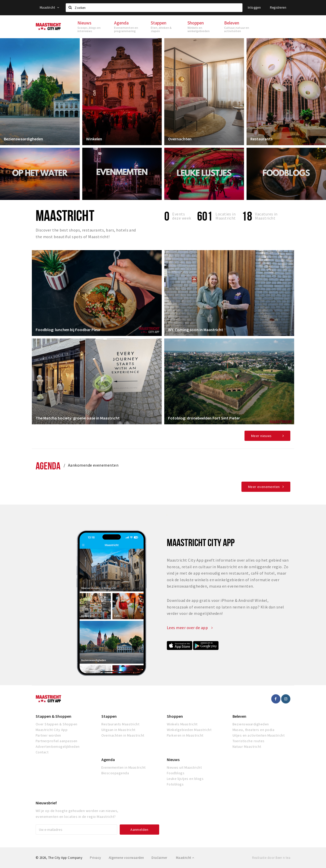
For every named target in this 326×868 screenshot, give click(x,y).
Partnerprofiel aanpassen (57, 741)
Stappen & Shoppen (53, 716)
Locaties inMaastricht (226, 216)
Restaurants (261, 139)
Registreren (278, 8)
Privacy (95, 858)
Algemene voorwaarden (126, 858)
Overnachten (180, 139)
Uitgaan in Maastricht (118, 730)
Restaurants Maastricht (120, 724)
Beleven (239, 716)
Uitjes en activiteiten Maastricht (259, 735)
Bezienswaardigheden (23, 139)
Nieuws (173, 759)
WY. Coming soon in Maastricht (196, 330)
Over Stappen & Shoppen (57, 724)
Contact (42, 752)
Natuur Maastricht (247, 747)
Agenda (48, 466)
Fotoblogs (175, 784)
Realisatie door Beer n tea (271, 858)
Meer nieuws (261, 436)
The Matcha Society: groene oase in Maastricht (78, 418)
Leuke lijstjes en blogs (185, 779)
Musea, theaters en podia (254, 730)
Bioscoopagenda (115, 773)
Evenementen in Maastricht (124, 767)
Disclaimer (159, 858)
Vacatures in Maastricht (266, 216)
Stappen (109, 716)
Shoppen (175, 716)
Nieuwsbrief (46, 803)
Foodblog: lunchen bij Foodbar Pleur (68, 330)
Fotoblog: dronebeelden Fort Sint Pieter (204, 418)
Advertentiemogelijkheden (58, 747)
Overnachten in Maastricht (123, 735)
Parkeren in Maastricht (185, 735)
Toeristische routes (249, 741)
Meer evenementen (264, 487)
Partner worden (48, 735)
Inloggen (254, 8)
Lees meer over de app (190, 628)
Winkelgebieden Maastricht (189, 730)
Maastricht (50, 8)
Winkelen (94, 139)
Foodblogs (176, 773)
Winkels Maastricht (182, 724)
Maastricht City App (52, 730)
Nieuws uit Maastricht (184, 767)
